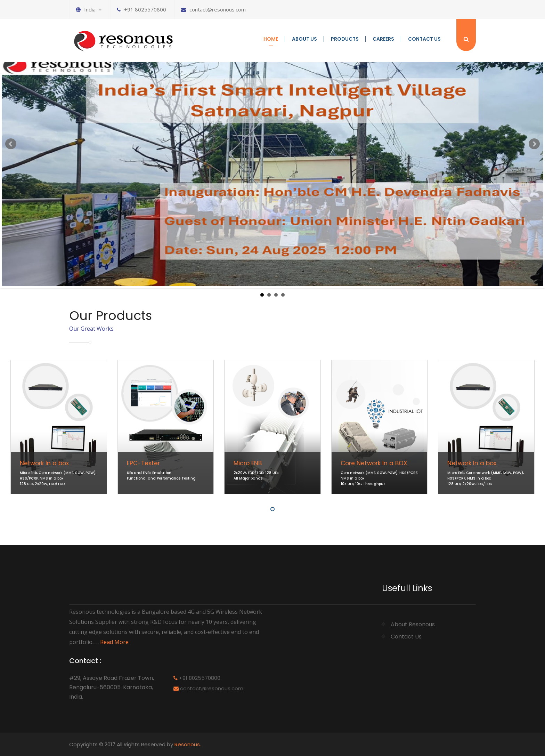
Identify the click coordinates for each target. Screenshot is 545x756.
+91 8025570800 (141, 9)
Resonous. (188, 744)
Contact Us (424, 39)
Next (534, 144)
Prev (11, 144)
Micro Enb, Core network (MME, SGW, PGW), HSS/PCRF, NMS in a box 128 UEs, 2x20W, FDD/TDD (58, 478)
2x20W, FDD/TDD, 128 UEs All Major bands (256, 476)
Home (271, 39)
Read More (114, 642)
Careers (383, 39)
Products (345, 39)
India (89, 10)
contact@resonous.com (213, 9)
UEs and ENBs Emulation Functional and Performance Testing (161, 476)
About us (304, 39)
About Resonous (413, 624)
